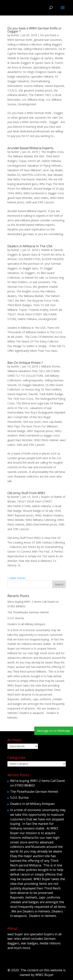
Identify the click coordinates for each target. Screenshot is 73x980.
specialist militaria (42, 77)
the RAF (39, 156)
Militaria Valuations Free (22, 371)
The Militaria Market (20, 156)
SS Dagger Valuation (31, 385)
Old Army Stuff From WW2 (26, 493)
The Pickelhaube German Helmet (28, 612)
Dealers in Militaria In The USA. (30, 246)
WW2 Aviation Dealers (49, 515)
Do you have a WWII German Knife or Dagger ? (35, 30)
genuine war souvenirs (48, 40)
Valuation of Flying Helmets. (45, 166)
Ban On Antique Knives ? (25, 363)
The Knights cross (52, 152)
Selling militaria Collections (40, 49)
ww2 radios (41, 198)
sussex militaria (34, 86)
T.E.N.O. (12, 90)
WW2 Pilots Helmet (46, 440)
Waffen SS (14, 175)
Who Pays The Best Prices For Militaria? (33, 426)
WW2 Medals (16, 520)
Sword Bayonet (55, 86)
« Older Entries (17, 578)
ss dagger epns (29, 268)
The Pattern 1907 (40, 95)
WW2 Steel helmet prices (42, 524)
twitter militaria (51, 161)
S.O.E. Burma (16, 618)
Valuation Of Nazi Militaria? (24, 170)
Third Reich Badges (20, 305)
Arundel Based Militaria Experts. (31, 148)
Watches (41, 179)
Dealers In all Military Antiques (26, 624)
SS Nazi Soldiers (18, 282)
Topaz (22, 161)
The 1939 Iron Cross (20, 399)
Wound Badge (16, 431)
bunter (15, 35)
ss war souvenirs (40, 282)
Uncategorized (27, 104)
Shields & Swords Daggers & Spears (30, 58)
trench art (34, 161)
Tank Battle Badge (51, 394)
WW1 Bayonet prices (40, 431)
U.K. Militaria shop (33, 100)
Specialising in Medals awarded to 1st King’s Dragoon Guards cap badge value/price (34, 72)
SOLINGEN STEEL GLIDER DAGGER (41, 259)
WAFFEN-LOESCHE (34, 175)
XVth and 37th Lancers (40, 202)
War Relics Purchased (21, 179)
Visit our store (32, 422)
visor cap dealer (53, 170)
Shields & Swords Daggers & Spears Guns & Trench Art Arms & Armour (35, 63)
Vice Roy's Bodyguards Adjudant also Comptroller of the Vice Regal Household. (36, 417)
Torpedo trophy (38, 310)
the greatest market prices (36, 90)
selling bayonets (33, 380)
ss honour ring (55, 278)
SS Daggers (28, 273)
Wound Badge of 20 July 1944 (42, 511)
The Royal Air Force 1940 (43, 301)
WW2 (18, 193)
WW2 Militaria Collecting (41, 520)
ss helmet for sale (33, 278)
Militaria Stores (51, 366)
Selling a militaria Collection (25, 44)
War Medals (55, 175)
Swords (33, 394)
